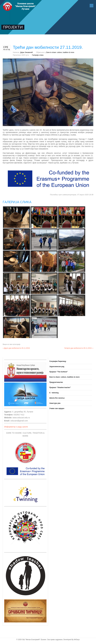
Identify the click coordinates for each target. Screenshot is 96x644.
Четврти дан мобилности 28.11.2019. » (79, 348)
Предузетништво (56, 382)
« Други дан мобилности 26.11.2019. (16, 348)
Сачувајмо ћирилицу (58, 361)
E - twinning (54, 393)
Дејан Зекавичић (27, 52)
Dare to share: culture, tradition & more (60, 52)
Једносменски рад (57, 367)
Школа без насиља (57, 398)
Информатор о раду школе (16, 427)
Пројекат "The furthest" (59, 372)
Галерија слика (38, 55)
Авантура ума (55, 403)
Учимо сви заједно (57, 408)
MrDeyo (77, 640)
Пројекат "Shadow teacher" (60, 388)
